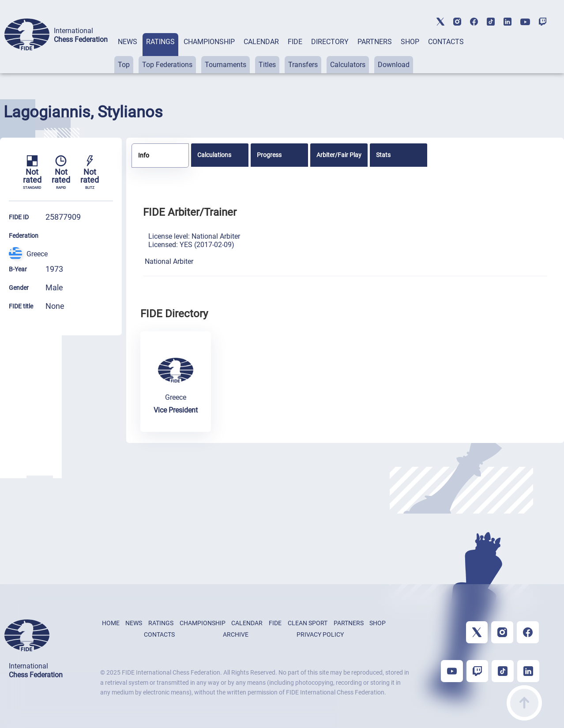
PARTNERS (375, 42)
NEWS (128, 42)
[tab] (128, 53)
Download (394, 65)
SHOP (410, 42)
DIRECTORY (330, 42)
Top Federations (167, 65)
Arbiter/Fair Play (339, 155)
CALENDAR (261, 42)
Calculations (214, 155)
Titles (267, 65)
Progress (269, 155)
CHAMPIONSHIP (209, 42)
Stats (383, 155)
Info (144, 155)
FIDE (295, 42)
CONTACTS (446, 42)
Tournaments (226, 65)
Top (124, 65)
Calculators (348, 65)
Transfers (303, 65)
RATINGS (160, 42)
